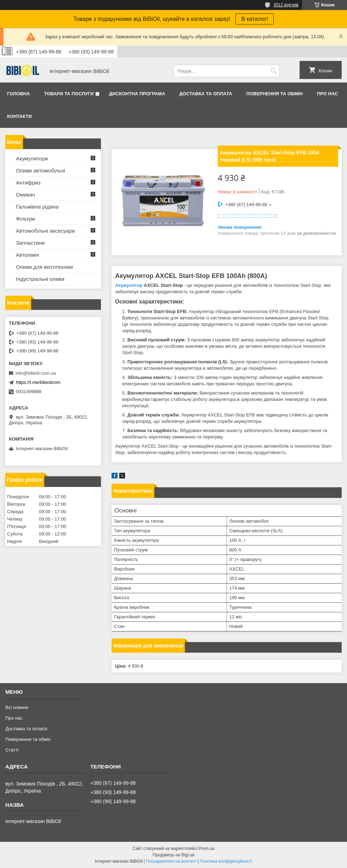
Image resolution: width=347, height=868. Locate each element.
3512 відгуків (286, 5)
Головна (18, 94)
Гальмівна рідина (37, 207)
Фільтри (25, 219)
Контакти (19, 116)
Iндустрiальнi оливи (40, 279)
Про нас (327, 94)
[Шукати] (274, 71)
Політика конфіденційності (226, 861)
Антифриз (28, 183)
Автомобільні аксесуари (45, 231)
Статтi (12, 750)
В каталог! (255, 19)
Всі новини (17, 707)
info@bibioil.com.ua (36, 373)
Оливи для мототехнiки (44, 267)
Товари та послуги (69, 94)
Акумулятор (129, 285)
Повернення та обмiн (275, 94)
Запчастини (30, 243)
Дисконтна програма (137, 94)
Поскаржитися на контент (171, 861)
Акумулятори (32, 158)
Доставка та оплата (206, 94)
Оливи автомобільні (41, 171)
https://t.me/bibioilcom (38, 382)
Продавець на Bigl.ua (173, 855)
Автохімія (27, 255)
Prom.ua (207, 849)
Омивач (25, 195)
